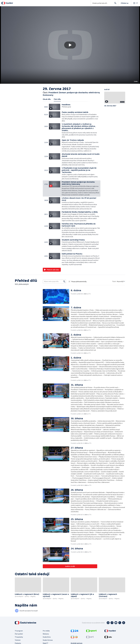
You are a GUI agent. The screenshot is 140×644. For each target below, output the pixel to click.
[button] (70, 45)
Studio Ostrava (48, 640)
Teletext (18, 640)
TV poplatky (19, 637)
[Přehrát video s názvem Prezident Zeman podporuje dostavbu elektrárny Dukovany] (70, 45)
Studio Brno (47, 637)
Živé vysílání (19, 634)
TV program (19, 631)
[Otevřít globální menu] (136, 3)
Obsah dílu (47, 99)
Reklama (46, 634)
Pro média (46, 631)
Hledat (115, 4)
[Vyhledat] (64, 281)
